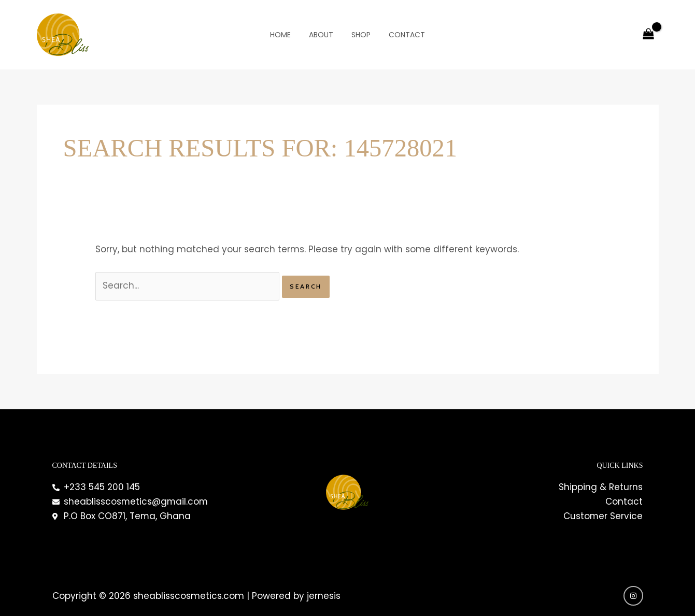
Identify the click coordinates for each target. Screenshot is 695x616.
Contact (402, 35)
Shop (359, 35)
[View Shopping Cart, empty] (648, 35)
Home (286, 35)
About (323, 35)
